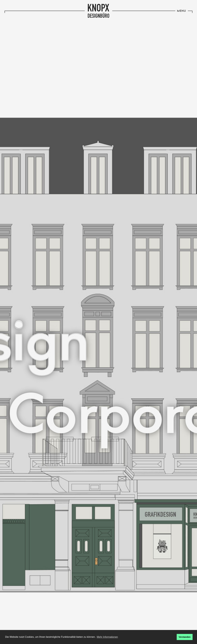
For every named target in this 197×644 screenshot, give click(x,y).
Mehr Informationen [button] (107, 637)
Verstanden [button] (185, 637)
